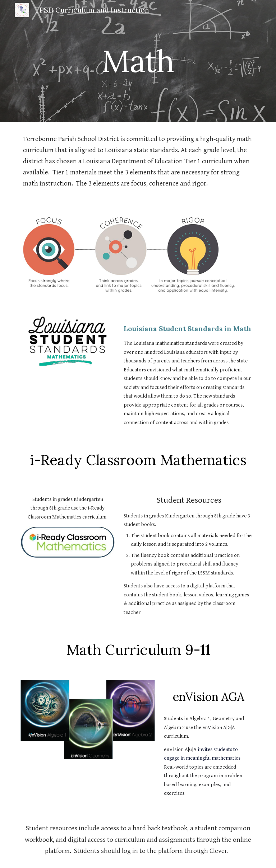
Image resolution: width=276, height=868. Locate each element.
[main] (138, 61)
